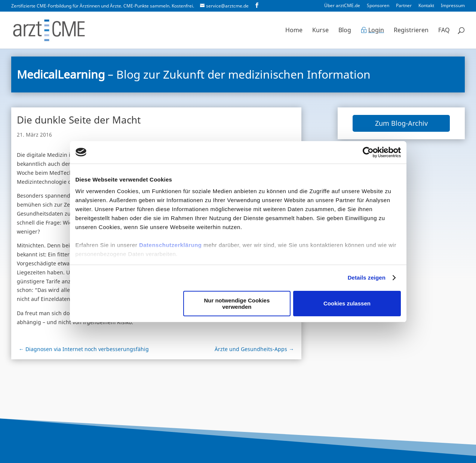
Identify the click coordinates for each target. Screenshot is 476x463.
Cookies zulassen (347, 303)
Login (376, 31)
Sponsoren (378, 6)
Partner (404, 6)
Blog (345, 31)
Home (294, 31)
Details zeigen (367, 278)
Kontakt (426, 6)
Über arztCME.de (342, 6)
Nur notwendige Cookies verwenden (237, 304)
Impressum (453, 6)
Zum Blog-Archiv (401, 123)
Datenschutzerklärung (171, 245)
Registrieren (411, 31)
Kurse (320, 31)
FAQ (444, 31)
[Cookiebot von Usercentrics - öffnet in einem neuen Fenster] (368, 152)
